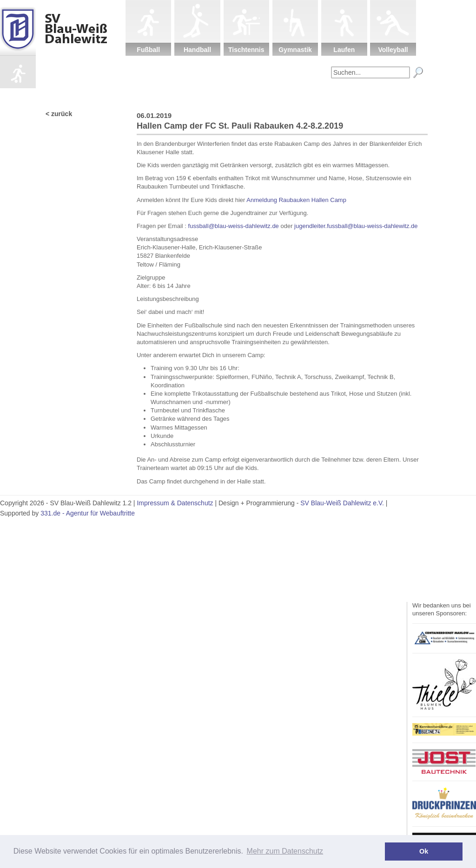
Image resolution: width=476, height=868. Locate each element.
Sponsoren (306, 95)
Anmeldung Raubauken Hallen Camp (296, 200)
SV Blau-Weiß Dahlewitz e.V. (342, 503)
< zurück (59, 114)
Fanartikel (355, 95)
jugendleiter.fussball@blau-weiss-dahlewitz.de (356, 226)
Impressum (404, 95)
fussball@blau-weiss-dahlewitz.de (233, 226)
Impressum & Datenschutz (175, 503)
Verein (209, 95)
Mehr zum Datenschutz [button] (285, 851)
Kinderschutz (258, 95)
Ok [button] (424, 851)
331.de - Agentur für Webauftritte (88, 513)
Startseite (160, 95)
